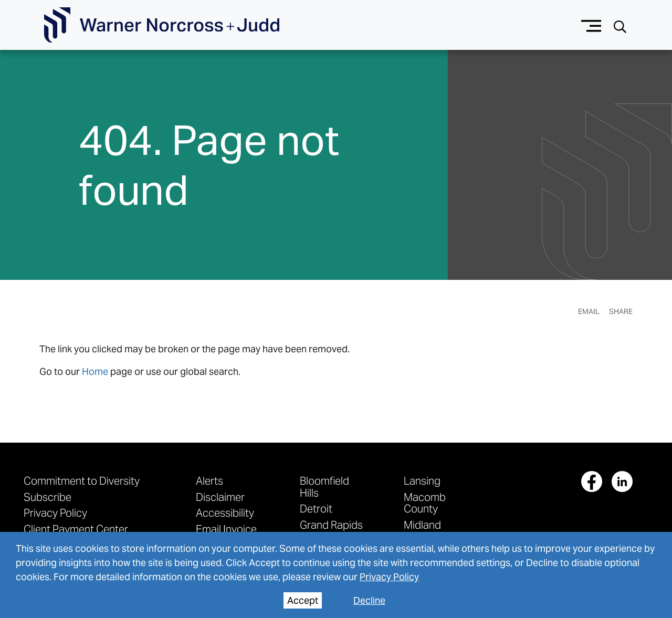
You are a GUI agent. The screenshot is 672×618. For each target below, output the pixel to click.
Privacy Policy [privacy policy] (389, 577)
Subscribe (48, 497)
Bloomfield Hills (324, 486)
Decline (369, 600)
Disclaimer (220, 497)
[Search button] (620, 25)
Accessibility (225, 513)
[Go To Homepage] (162, 25)
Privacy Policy (55, 513)
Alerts (209, 481)
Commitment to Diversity (82, 481)
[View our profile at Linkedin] (622, 481)
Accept (303, 600)
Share (621, 311)
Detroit (316, 509)
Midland (422, 525)
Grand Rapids (331, 525)
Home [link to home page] (95, 371)
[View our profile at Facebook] (592, 481)
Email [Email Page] (589, 311)
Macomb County (425, 503)
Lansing (422, 481)
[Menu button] (591, 25)
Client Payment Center (76, 529)
